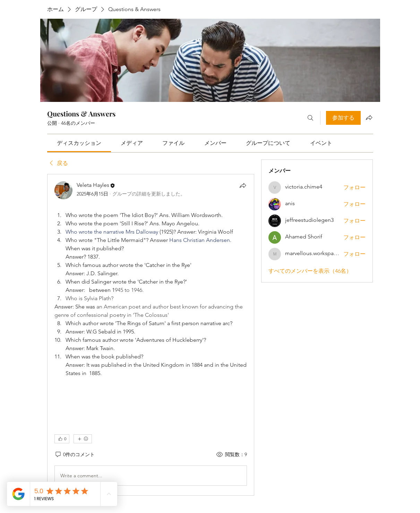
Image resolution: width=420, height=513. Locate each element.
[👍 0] (62, 439)
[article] (151, 335)
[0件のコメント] (75, 455)
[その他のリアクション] (83, 439)
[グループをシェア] (369, 118)
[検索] (310, 118)
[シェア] (243, 185)
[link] (79, 143)
